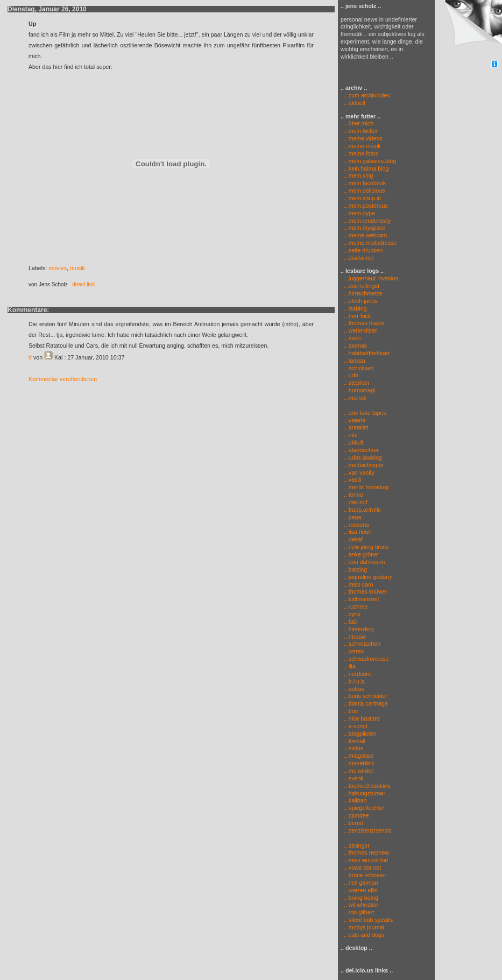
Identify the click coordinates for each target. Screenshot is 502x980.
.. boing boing (361, 898)
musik (77, 268)
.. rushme (356, 607)
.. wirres (354, 651)
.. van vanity (359, 473)
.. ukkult (354, 442)
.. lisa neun (358, 532)
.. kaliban (355, 800)
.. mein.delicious (364, 191)
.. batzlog (355, 569)
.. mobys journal (364, 927)
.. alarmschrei (361, 450)
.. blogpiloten (360, 734)
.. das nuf (356, 502)
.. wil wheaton (361, 905)
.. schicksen (359, 368)
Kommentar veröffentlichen (63, 379)
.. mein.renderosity (367, 221)
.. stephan (356, 383)
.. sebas (354, 689)
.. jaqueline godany (368, 577)
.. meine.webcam (366, 235)
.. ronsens (356, 525)
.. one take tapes (365, 413)
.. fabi (351, 622)
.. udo (351, 375)
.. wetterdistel (361, 330)
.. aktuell (353, 103)
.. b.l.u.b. (355, 681)
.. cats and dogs (364, 935)
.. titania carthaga (366, 703)
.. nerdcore (358, 674)
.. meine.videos (363, 138)
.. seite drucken (363, 250)
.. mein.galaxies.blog (370, 161)
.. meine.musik (362, 146)
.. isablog (355, 308)
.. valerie (355, 420)
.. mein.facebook (365, 183)
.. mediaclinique (364, 465)
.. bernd (353, 823)
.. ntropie (355, 637)
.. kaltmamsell (361, 599)
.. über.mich (359, 123)
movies (58, 268)
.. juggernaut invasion (371, 278)
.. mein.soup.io (362, 198)
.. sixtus (353, 748)
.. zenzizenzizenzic (368, 830)
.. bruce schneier (365, 875)
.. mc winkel (359, 771)
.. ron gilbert (359, 912)
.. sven (352, 338)
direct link (83, 284)
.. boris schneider (366, 696)
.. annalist (356, 427)
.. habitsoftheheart (367, 353)
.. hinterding (359, 629)
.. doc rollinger (362, 286)
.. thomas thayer (364, 323)
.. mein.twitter (361, 131)
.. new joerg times (366, 547)
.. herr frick (357, 316)
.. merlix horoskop (366, 487)
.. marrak (355, 398)
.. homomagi (360, 390)
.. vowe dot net (362, 868)
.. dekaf (353, 539)
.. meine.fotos (361, 153)
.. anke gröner (362, 554)
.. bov (351, 711)
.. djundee (356, 815)
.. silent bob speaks (368, 920)
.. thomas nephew (366, 852)
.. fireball (355, 741)
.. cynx (352, 614)
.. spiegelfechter (364, 808)
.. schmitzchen (362, 644)
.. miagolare (359, 756)
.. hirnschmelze (363, 293)
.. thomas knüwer (366, 591)
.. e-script (356, 726)
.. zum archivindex (365, 95)
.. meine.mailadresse (370, 243)
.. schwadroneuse (366, 659)
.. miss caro (358, 584)
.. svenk (354, 778)
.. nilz (351, 435)
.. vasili (353, 480)
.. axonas (355, 346)
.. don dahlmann (364, 562)
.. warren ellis (361, 890)
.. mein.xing (359, 175)
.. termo (353, 495)
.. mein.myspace (365, 228)
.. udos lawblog (363, 457)
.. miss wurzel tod (366, 860)
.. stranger (357, 845)
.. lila (350, 666)
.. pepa (353, 517)
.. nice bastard (362, 718)
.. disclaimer (359, 258)
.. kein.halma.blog (366, 168)
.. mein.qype (359, 213)
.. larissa (355, 361)
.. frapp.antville (362, 510)
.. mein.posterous (366, 206)
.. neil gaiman (361, 883)
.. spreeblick (359, 763)
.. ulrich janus (361, 301)
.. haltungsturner (365, 793)
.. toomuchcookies (367, 786)
